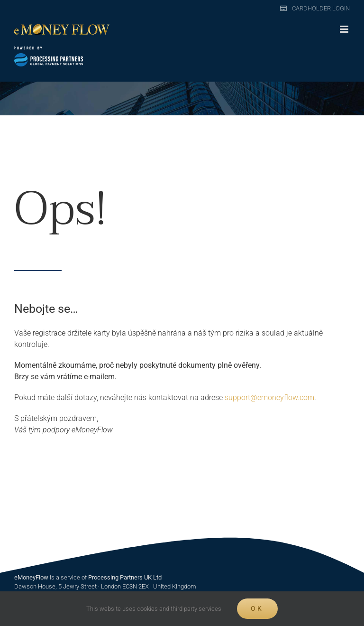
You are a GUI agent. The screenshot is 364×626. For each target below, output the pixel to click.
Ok (257, 608)
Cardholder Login (321, 8)
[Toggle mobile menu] (345, 29)
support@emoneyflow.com (269, 397)
